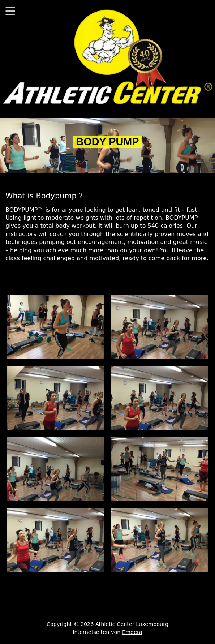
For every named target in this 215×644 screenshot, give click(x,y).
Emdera (132, 632)
